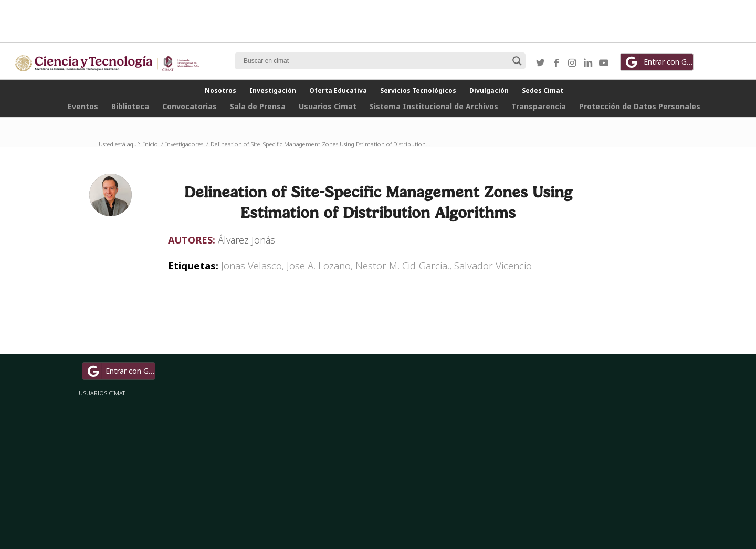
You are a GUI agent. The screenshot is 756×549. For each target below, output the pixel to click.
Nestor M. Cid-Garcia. (402, 265)
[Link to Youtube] (604, 62)
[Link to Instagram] (572, 62)
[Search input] (375, 61)
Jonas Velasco (251, 265)
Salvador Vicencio (493, 265)
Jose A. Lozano (319, 265)
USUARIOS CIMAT (102, 393)
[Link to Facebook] (556, 62)
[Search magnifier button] (517, 61)
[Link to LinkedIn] (588, 62)
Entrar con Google (658, 62)
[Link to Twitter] (541, 62)
